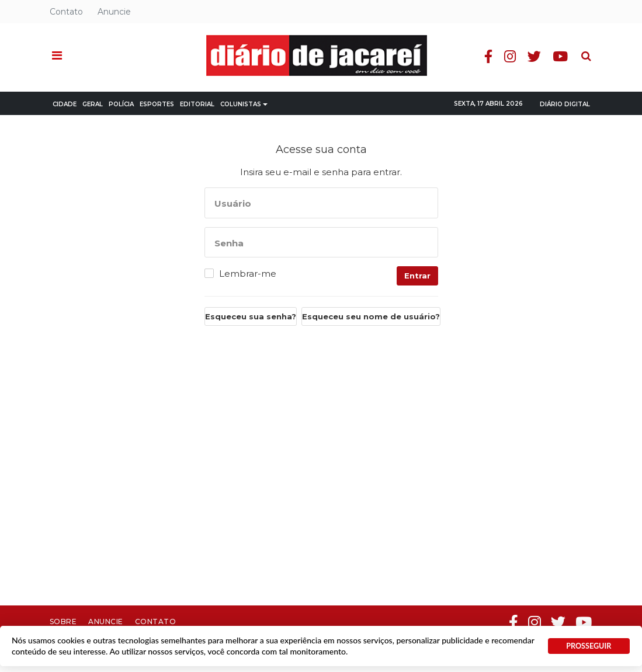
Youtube (560, 56)
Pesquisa (577, 47)
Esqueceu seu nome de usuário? (371, 316)
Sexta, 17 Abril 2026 (488, 104)
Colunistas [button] (244, 104)
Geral (93, 104)
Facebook (488, 56)
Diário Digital (565, 104)
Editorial (197, 104)
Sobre (63, 621)
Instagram (510, 56)
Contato (66, 12)
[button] (57, 56)
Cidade (65, 104)
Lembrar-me (248, 274)
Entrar (417, 276)
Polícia (121, 104)
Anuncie (114, 12)
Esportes (157, 104)
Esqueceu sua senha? (251, 316)
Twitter (534, 56)
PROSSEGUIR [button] (589, 646)
